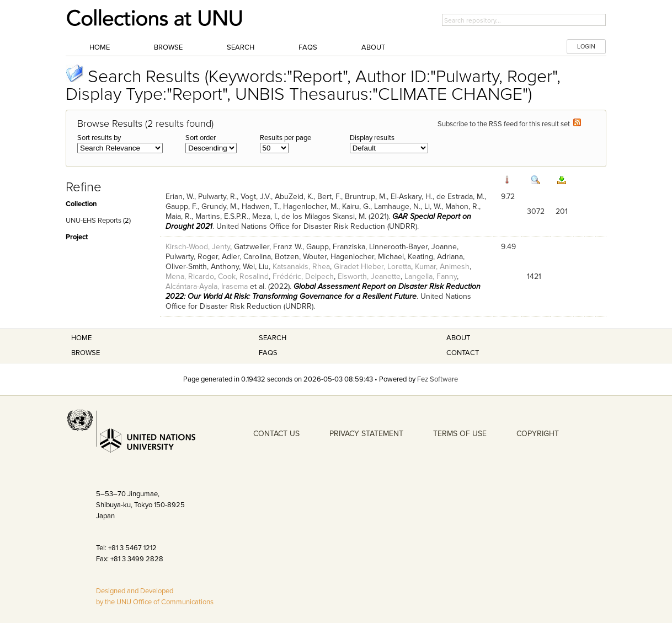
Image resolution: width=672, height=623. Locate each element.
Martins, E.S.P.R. (222, 216)
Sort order (201, 138)
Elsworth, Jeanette (369, 276)
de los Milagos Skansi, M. (324, 216)
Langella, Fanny (431, 276)
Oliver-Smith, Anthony (202, 267)
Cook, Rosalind (243, 276)
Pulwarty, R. (217, 197)
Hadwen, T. (260, 206)
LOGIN (586, 47)
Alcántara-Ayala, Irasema (207, 286)
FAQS (268, 353)
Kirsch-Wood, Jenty (198, 247)
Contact (463, 353)
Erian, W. (180, 197)
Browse (168, 47)
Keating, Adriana (435, 257)
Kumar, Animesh (442, 267)
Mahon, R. (462, 206)
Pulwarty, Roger (192, 257)
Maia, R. (178, 216)
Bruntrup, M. (366, 197)
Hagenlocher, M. (311, 206)
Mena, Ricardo (190, 276)
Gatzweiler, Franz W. (268, 247)
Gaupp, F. (182, 206)
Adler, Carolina (246, 257)
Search (241, 47)
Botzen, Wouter (301, 257)
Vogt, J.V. (256, 197)
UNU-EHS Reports (94, 221)
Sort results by (99, 138)
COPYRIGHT (538, 434)
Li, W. (433, 206)
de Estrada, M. (460, 197)
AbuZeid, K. (294, 197)
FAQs (308, 47)
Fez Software (438, 379)
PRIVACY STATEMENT (366, 434)
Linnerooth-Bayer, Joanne (413, 247)
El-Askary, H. (412, 197)
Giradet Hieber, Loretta (372, 267)
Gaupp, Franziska (336, 247)
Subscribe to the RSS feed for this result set (509, 124)
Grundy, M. (220, 206)
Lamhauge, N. (397, 206)
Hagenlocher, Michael (367, 257)
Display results (372, 138)
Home (100, 47)
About (373, 47)
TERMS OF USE (460, 434)
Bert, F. (329, 197)
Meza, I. (265, 216)
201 (562, 211)
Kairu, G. (356, 206)
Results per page (286, 138)
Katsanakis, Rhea (301, 267)
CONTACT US (276, 434)
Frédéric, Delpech (303, 276)
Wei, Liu (256, 267)
